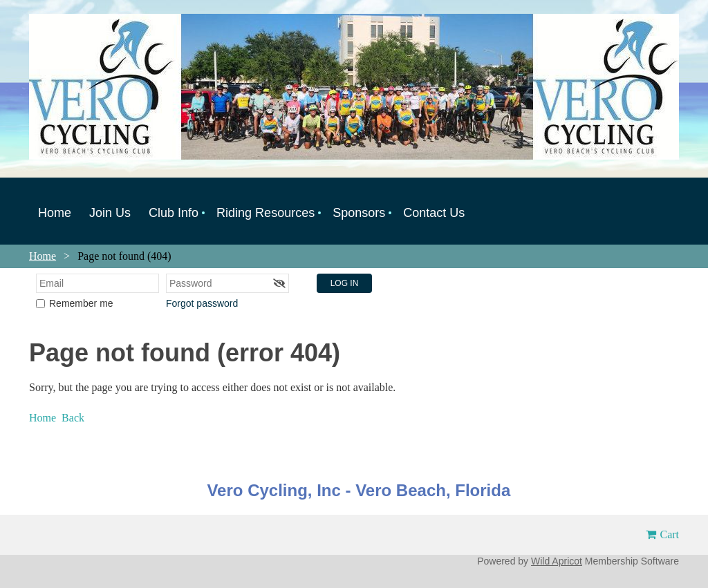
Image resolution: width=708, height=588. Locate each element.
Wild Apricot (557, 561)
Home (43, 256)
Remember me (81, 303)
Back (73, 418)
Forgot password (202, 303)
